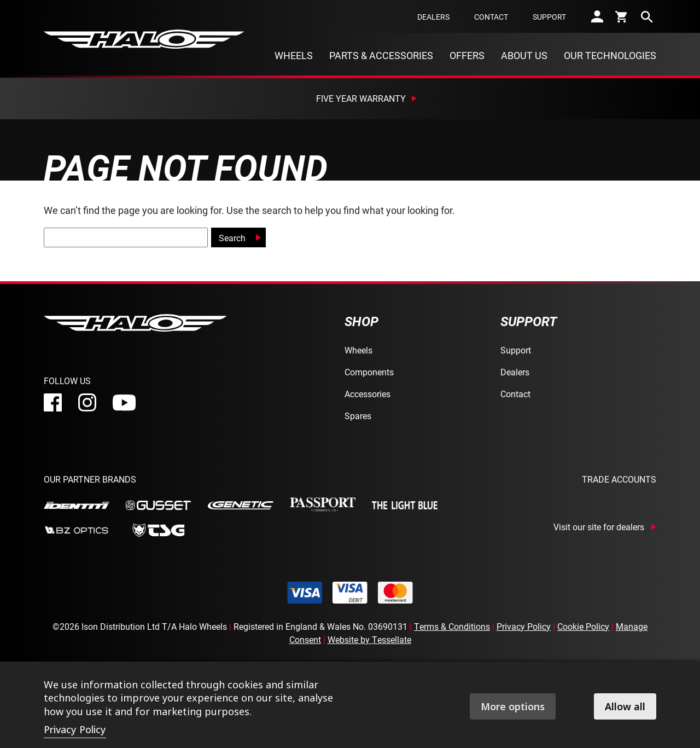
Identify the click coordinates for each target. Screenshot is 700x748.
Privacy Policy (524, 626)
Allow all (625, 706)
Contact (491, 17)
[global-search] (126, 237)
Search (232, 238)
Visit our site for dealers (599, 527)
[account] (597, 16)
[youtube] (124, 403)
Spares (358, 416)
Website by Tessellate (369, 639)
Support (549, 17)
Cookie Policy (583, 626)
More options (513, 706)
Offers (467, 55)
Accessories (367, 394)
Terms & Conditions (452, 626)
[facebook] (53, 402)
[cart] (622, 16)
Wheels (294, 55)
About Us (524, 55)
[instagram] (87, 402)
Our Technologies (610, 55)
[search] (647, 16)
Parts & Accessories (381, 55)
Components (369, 372)
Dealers (433, 17)
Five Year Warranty (361, 98)
